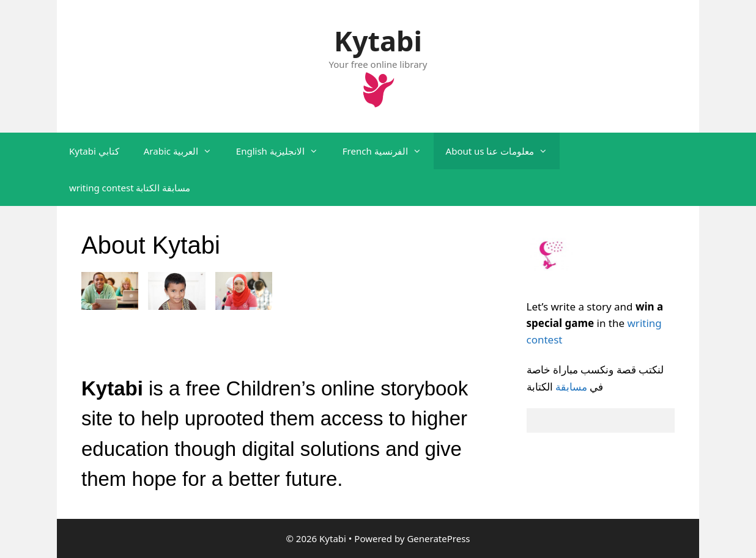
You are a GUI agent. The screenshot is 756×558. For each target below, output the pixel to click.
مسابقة (571, 387)
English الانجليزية (283, 151)
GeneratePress (438, 538)
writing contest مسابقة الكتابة (130, 188)
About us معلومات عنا (503, 151)
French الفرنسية (388, 151)
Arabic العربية (184, 151)
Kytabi (378, 41)
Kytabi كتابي (94, 151)
